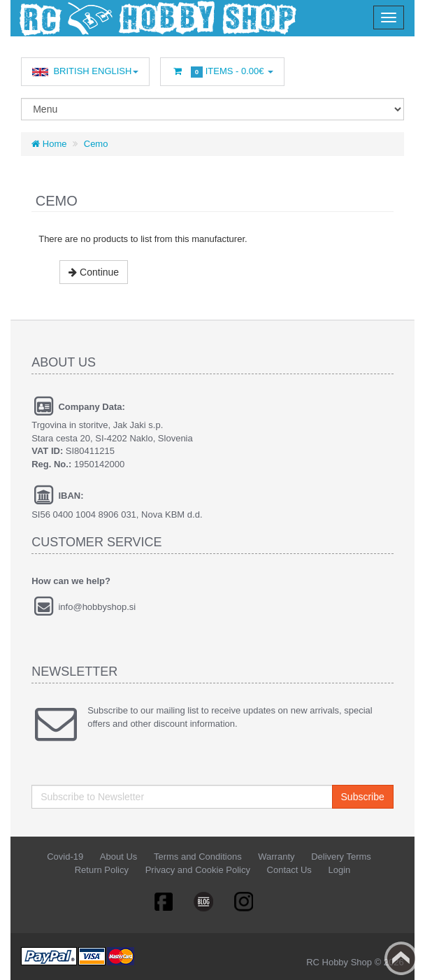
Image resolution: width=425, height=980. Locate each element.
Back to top (401, 958)
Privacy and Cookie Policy (198, 870)
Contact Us (289, 870)
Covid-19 (65, 857)
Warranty (276, 857)
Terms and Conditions (198, 857)
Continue (94, 272)
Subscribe (363, 797)
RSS (245, 901)
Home (49, 144)
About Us (118, 857)
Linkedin (204, 901)
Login (339, 870)
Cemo (96, 144)
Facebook (163, 901)
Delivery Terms (341, 857)
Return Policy (102, 870)
